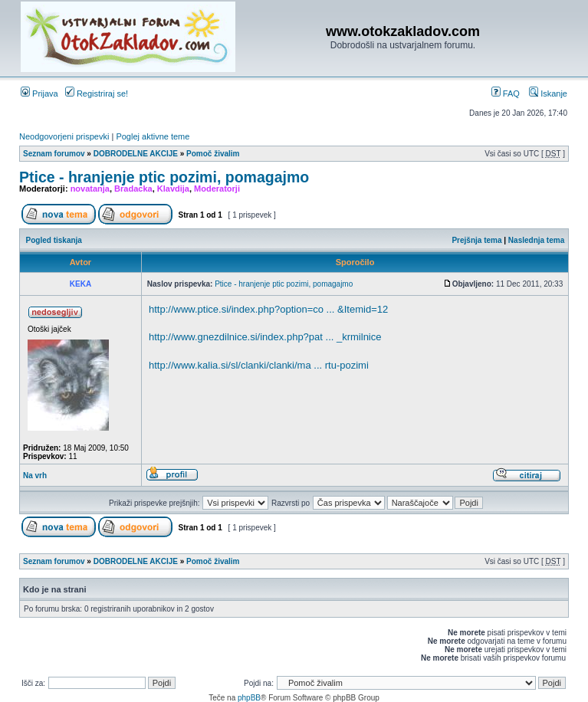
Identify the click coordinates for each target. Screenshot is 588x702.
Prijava (39, 93)
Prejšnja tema (476, 240)
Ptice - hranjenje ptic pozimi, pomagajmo (164, 177)
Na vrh (35, 476)
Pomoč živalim (213, 154)
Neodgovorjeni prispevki (64, 136)
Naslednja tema (536, 240)
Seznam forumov (54, 154)
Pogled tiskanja (54, 240)
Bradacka (133, 189)
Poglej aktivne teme (153, 136)
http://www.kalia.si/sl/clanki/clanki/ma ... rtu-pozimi (259, 365)
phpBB (249, 698)
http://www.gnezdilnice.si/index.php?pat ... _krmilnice (265, 337)
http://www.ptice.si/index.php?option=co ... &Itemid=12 (268, 309)
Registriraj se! (97, 93)
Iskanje (548, 93)
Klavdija (173, 189)
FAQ (506, 93)
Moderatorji (217, 189)
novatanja (90, 189)
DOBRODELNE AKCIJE (136, 154)
